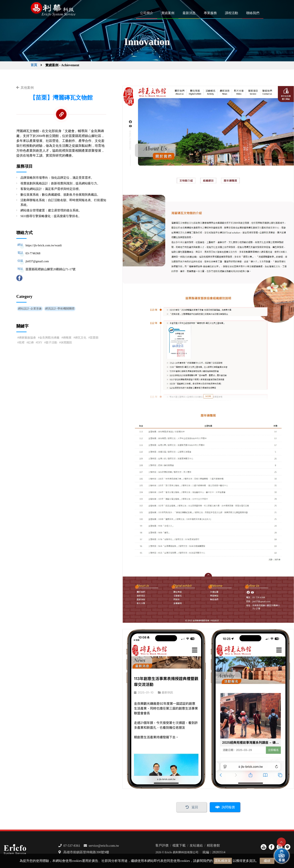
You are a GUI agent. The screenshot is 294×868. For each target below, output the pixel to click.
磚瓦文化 (81, 338)
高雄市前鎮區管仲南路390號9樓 (86, 852)
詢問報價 (228, 807)
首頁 (34, 65)
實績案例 (168, 13)
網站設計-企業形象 (30, 309)
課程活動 (232, 13)
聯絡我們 (253, 13)
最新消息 (189, 13)
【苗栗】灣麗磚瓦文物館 (61, 98)
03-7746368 (33, 253)
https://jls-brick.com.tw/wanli (44, 245)
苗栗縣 (94, 338)
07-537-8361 (72, 846)
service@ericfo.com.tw (104, 846)
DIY (40, 343)
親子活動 (51, 343)
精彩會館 (213, 845)
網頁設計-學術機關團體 (60, 309)
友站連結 (196, 845)
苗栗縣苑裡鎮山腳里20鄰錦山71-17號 (51, 269)
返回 (195, 807)
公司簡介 (147, 13)
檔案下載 (179, 845)
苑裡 (22, 343)
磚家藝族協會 (27, 338)
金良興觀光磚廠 (49, 338)
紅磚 (31, 343)
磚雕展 (67, 338)
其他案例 (27, 88)
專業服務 (210, 13)
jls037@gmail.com (37, 261)
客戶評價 (162, 845)
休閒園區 (66, 343)
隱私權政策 (223, 861)
